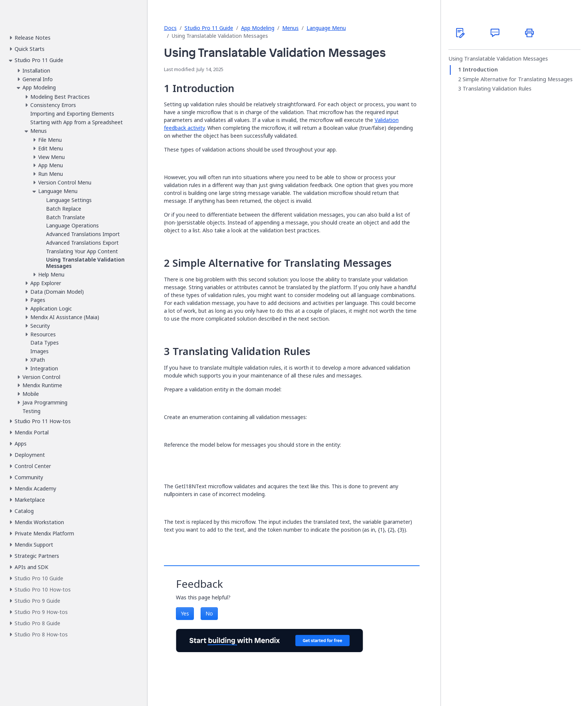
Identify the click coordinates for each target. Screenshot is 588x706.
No (209, 613)
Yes (185, 613)
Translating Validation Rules (497, 89)
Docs (170, 28)
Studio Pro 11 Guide (209, 28)
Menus (290, 28)
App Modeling (258, 28)
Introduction (480, 70)
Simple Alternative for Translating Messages (518, 79)
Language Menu (326, 28)
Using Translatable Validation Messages (498, 59)
